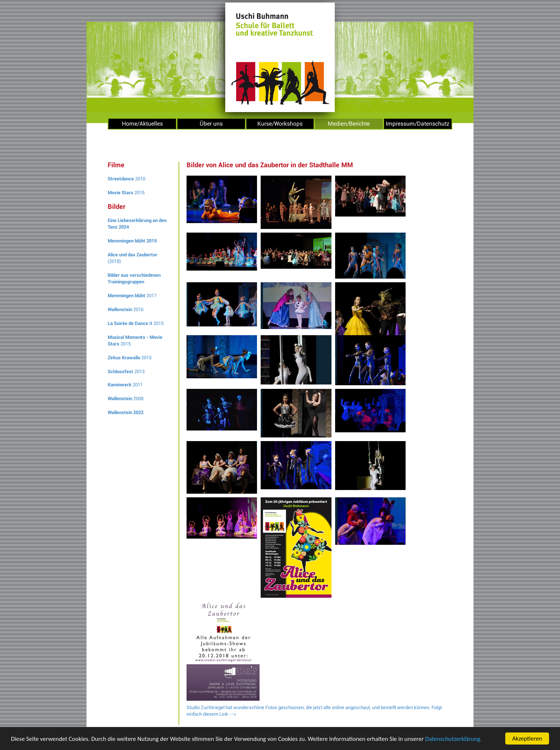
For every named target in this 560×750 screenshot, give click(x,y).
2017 (132, 296)
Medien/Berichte (349, 124)
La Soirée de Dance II (130, 323)
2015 (126, 193)
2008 (126, 399)
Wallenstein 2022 (126, 412)
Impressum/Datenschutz (418, 124)
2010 (126, 179)
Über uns (211, 124)
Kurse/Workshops (280, 124)
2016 (126, 309)
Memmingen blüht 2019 (132, 241)
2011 (125, 385)
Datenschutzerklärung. (454, 740)
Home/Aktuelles (142, 124)
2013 (126, 372)
